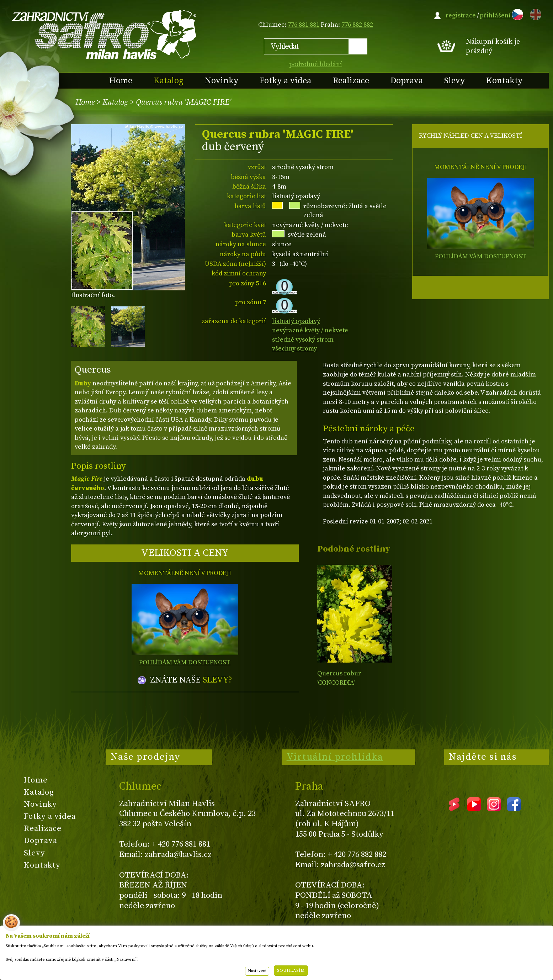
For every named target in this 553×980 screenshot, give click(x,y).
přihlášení (495, 15)
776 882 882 (357, 25)
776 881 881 (304, 25)
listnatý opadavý (296, 321)
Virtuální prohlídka (335, 757)
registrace (461, 15)
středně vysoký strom (303, 340)
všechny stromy (294, 349)
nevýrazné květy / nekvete (310, 330)
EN (534, 13)
